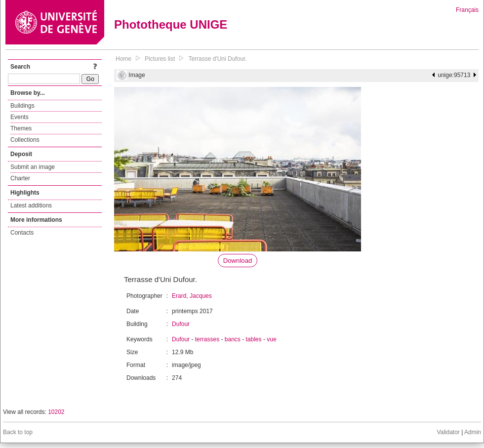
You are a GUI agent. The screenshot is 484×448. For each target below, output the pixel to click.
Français (467, 10)
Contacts (22, 233)
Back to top (18, 432)
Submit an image (33, 167)
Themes (21, 128)
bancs (233, 339)
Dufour (181, 324)
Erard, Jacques (192, 296)
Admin (473, 432)
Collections (25, 140)
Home (123, 59)
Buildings (22, 106)
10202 (56, 412)
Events (20, 117)
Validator (448, 432)
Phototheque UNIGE (171, 24)
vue (271, 339)
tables (254, 339)
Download (238, 261)
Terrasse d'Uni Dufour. (217, 59)
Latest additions (31, 205)
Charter (20, 178)
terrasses (207, 339)
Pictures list (160, 59)
